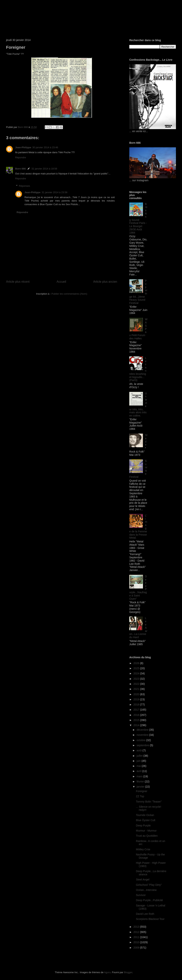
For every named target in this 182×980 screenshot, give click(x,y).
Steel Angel (143, 880)
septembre (143, 745)
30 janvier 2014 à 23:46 (45, 147)
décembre (143, 730)
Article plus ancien (105, 282)
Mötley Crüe (143, 849)
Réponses (25, 186)
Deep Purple (143, 825)
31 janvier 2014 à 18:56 (44, 169)
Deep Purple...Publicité (149, 900)
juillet (140, 756)
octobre (141, 740)
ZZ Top (140, 796)
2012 (137, 932)
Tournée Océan (145, 815)
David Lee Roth (145, 914)
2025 (137, 668)
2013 (137, 927)
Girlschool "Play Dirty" (149, 885)
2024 (137, 673)
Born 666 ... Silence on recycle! (59, 14)
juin (139, 761)
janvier (141, 787)
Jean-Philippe (23, 147)
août (139, 750)
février (141, 781)
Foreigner (142, 791)
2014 (137, 725)
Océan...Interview (146, 890)
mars (140, 776)
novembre (143, 735)
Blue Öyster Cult (146, 820)
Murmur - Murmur (146, 831)
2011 (137, 937)
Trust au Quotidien (147, 836)
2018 (137, 705)
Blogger (128, 972)
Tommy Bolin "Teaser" (149, 802)
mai (139, 766)
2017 (137, 710)
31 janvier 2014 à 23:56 (55, 192)
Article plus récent (18, 282)
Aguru (107, 972)
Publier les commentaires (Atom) (69, 294)
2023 (137, 679)
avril (139, 771)
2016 (137, 715)
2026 (137, 663)
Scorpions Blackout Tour (150, 919)
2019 (137, 699)
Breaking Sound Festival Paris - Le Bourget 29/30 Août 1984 (138, 218)
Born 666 (20, 169)
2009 (137, 948)
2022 (137, 684)
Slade (146, 440)
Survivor (141, 895)
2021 (137, 689)
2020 (137, 694)
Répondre (21, 157)
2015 (137, 720)
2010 (137, 942)
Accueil (61, 282)
